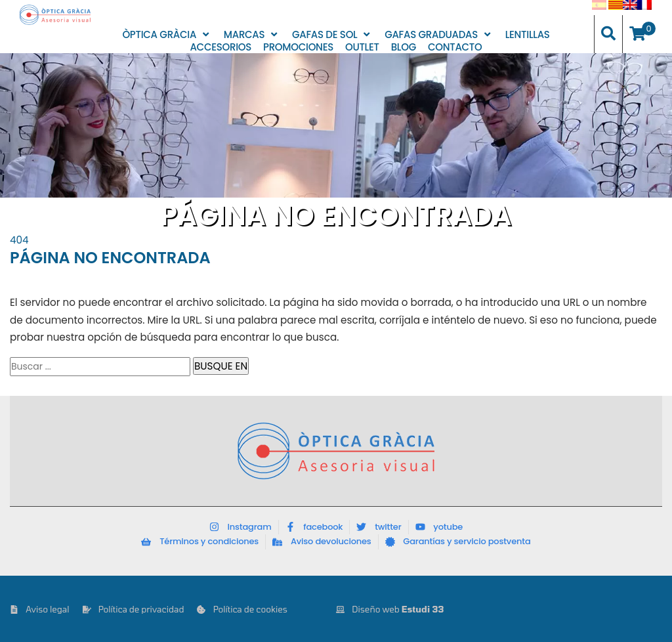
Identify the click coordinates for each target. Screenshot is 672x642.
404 (19, 240)
